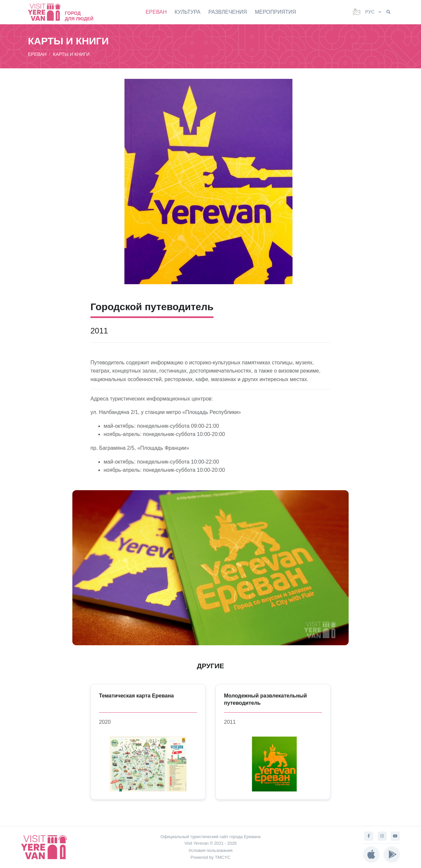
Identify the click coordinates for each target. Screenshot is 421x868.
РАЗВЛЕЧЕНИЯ (228, 12)
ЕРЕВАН (156, 12)
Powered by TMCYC (210, 857)
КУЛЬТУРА (188, 12)
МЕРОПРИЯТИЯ (275, 12)
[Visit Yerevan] (48, 12)
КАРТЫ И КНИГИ (71, 54)
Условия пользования (210, 850)
